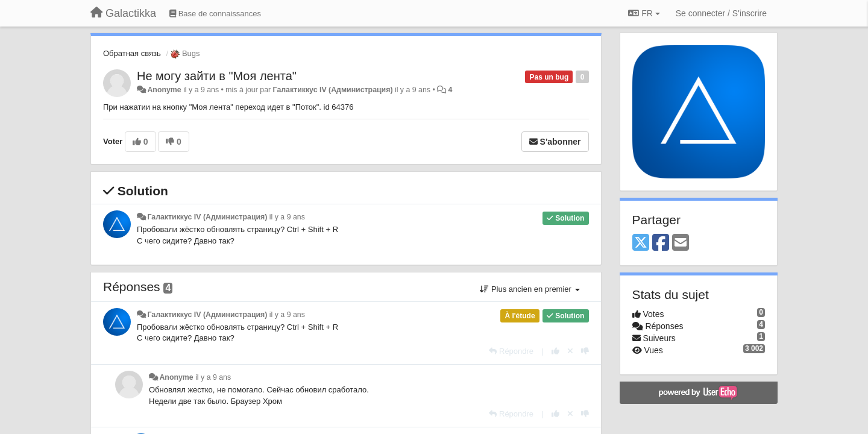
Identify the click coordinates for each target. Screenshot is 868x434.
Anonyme (164, 90)
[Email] (681, 243)
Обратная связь (132, 53)
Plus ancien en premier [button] (530, 289)
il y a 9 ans (287, 217)
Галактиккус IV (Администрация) (333, 90)
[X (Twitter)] (641, 243)
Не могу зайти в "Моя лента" (217, 76)
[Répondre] (511, 351)
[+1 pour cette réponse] (555, 351)
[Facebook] (661, 243)
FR (644, 13)
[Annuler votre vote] (570, 351)
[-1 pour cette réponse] (585, 351)
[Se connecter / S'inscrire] (721, 13)
